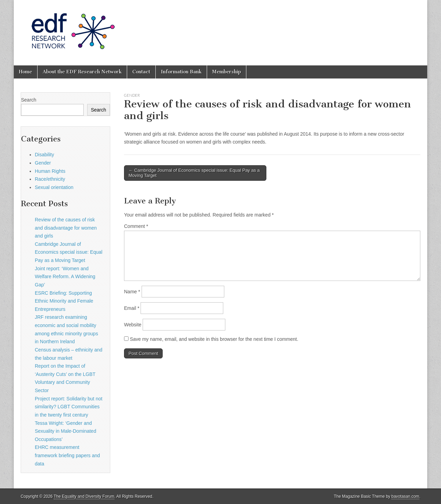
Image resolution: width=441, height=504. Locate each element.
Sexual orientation (54, 187)
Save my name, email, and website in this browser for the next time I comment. (214, 339)
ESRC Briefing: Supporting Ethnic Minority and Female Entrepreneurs (64, 301)
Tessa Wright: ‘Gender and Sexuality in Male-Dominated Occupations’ (65, 431)
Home (25, 72)
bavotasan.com (405, 496)
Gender (132, 95)
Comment (136, 226)
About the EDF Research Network (82, 72)
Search (29, 100)
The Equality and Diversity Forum (84, 496)
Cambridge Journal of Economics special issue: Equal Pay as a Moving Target (69, 252)
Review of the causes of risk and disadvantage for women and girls (66, 228)
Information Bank (181, 72)
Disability (44, 155)
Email (132, 308)
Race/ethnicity (50, 179)
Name (132, 292)
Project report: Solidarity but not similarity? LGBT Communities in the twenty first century (69, 407)
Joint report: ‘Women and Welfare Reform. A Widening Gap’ (65, 277)
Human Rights (50, 171)
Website (133, 325)
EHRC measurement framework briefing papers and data (67, 455)
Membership (227, 72)
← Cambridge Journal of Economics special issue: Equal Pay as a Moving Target (194, 173)
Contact (141, 72)
